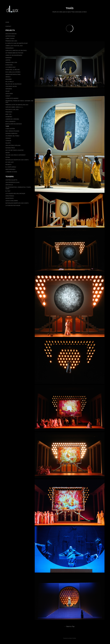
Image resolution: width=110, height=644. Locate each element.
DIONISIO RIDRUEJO (11, 133)
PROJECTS (10, 30)
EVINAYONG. (9, 65)
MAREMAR (9, 58)
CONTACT (8, 26)
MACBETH (8, 165)
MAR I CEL (9, 114)
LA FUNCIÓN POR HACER (13, 205)
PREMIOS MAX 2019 (11, 41)
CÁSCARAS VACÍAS (11, 86)
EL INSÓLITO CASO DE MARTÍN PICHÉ (16, 43)
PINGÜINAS (9, 112)
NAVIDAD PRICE (10, 148)
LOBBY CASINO (10, 38)
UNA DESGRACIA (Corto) (12, 182)
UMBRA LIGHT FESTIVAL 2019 (14, 46)
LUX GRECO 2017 (11, 67)
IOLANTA (8, 143)
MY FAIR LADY (10, 162)
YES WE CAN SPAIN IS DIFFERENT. (16, 155)
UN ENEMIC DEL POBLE (12, 136)
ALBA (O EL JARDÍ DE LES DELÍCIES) (16, 50)
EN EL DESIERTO (10, 121)
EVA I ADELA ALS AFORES (13, 72)
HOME (7, 22)
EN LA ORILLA (9, 82)
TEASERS (10, 177)
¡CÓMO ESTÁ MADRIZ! (12, 98)
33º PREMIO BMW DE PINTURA (14, 53)
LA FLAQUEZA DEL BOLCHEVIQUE (15, 193)
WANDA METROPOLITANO (13, 74)
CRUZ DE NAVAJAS (11, 34)
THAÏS (7, 126)
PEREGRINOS (9, 48)
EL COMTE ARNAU (11, 167)
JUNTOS (8, 60)
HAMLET (8, 96)
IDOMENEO (9, 117)
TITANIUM (8, 141)
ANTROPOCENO (10, 36)
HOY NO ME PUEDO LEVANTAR (14, 150)
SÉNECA (8, 77)
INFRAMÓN (9, 89)
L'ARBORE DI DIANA (11, 172)
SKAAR (8, 91)
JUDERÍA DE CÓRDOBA (12, 119)
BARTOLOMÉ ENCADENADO (14, 124)
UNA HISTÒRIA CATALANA (13, 145)
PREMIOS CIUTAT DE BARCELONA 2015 (17, 105)
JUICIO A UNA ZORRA (12, 201)
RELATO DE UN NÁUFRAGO (13, 84)
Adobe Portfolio (72, 638)
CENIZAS (8, 138)
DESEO (8, 153)
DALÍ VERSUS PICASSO (12, 131)
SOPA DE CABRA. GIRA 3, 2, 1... (14, 107)
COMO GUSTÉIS (10, 129)
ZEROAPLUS (9, 185)
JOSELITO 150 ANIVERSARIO (14, 55)
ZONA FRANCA (10, 196)
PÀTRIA (8, 157)
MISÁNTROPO (10, 198)
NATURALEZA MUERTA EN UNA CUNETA (17, 160)
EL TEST (8, 191)
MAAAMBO (9, 79)
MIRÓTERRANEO (10, 169)
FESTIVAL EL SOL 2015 (12, 109)
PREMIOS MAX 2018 (11, 62)
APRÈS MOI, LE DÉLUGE (13, 70)
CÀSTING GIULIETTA (11, 180)
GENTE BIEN (9, 94)
